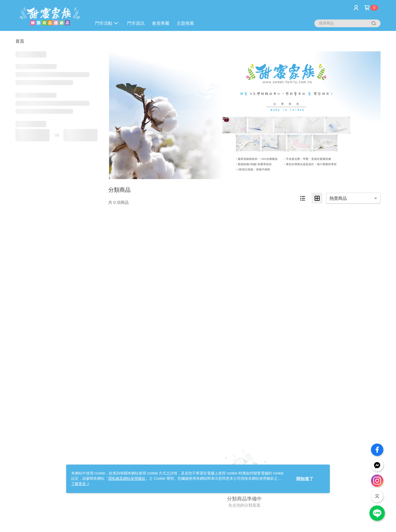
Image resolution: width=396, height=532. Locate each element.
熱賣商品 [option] (338, 198)
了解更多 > (80, 484)
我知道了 (305, 479)
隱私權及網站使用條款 (127, 478)
